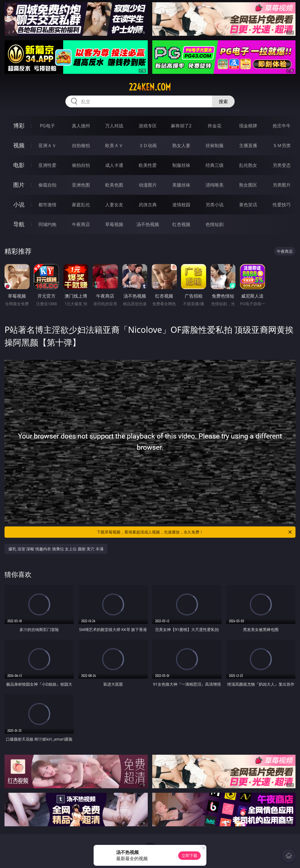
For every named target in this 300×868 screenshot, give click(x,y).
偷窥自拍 (47, 185)
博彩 (19, 126)
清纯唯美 (215, 185)
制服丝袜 (181, 165)
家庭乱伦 (81, 205)
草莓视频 (114, 224)
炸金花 (215, 126)
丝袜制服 (215, 145)
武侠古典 (148, 205)
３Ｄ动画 (148, 145)
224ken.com (150, 87)
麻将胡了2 (181, 126)
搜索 (223, 101)
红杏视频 (181, 224)
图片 (19, 185)
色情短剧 (215, 224)
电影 (19, 165)
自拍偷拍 (81, 145)
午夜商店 (81, 224)
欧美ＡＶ (114, 145)
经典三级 (215, 165)
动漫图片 (148, 185)
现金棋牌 (248, 126)
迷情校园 (181, 205)
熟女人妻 (181, 145)
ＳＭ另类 (282, 145)
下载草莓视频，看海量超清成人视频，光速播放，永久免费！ (195, 532)
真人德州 (81, 126)
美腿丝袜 (181, 185)
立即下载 (189, 855)
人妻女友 (114, 205)
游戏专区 (148, 126)
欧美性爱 (148, 165)
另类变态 (282, 165)
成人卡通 (114, 165)
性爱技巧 (282, 205)
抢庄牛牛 (282, 126)
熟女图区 (248, 185)
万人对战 (114, 126)
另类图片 (282, 185)
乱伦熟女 (248, 165)
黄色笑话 (248, 205)
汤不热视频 (148, 224)
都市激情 (47, 205)
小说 (19, 204)
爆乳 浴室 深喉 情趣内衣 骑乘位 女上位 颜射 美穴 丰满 (56, 549)
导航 (19, 224)
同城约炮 (47, 224)
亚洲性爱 (47, 165)
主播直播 (248, 145)
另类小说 (215, 205)
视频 (19, 145)
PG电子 (47, 126)
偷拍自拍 (81, 165)
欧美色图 (114, 185)
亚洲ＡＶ (47, 145)
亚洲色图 (81, 185)
